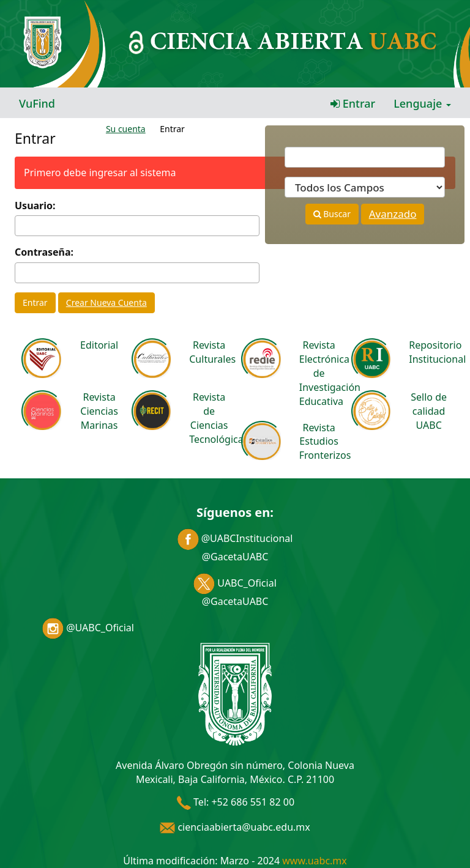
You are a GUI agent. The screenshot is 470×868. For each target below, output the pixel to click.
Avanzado (393, 214)
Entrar (353, 103)
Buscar (332, 214)
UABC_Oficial (235, 583)
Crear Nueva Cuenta (106, 302)
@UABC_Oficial (88, 628)
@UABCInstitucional (235, 538)
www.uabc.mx (314, 861)
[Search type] (365, 187)
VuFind (37, 103)
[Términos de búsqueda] (365, 157)
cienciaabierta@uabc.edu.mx (235, 827)
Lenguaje (422, 103)
